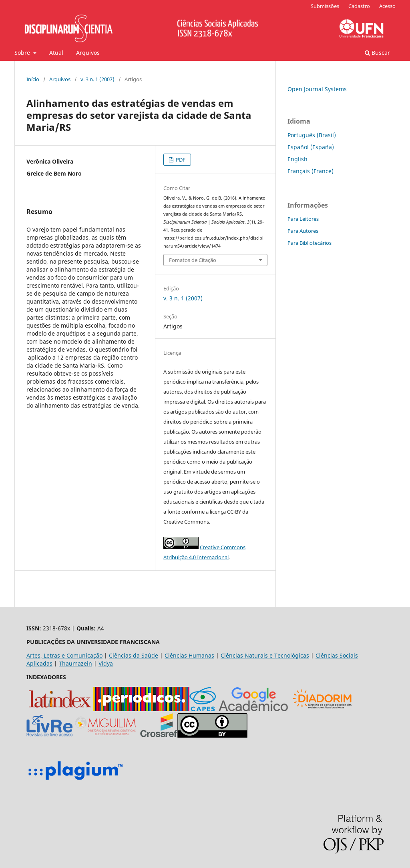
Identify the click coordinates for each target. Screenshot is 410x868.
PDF (180, 160)
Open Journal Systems (317, 89)
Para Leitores (303, 219)
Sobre (23, 53)
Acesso (387, 6)
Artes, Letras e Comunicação (64, 655)
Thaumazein (75, 663)
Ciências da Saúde (134, 655)
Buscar (377, 53)
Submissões (325, 6)
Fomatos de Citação (193, 260)
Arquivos (88, 53)
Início (33, 79)
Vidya (106, 663)
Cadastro (359, 6)
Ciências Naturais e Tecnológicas (265, 655)
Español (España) (311, 147)
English (297, 159)
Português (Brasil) (312, 135)
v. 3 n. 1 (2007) (97, 79)
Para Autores (303, 231)
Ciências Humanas (189, 655)
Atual (56, 53)
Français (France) (311, 171)
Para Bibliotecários (310, 243)
